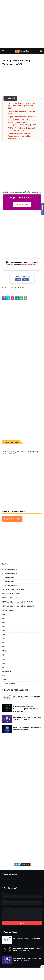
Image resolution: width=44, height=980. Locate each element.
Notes (5, 651)
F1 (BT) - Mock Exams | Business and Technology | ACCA (27, 729)
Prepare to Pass (9, 671)
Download (22, 204)
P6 (4, 663)
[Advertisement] (22, 24)
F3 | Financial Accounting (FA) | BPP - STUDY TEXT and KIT (27, 719)
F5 (4, 630)
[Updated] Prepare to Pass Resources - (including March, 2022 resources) (20, 136)
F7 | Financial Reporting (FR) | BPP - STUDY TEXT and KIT (27, 950)
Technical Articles (9, 684)
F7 (4, 639)
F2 (4, 618)
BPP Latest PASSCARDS (11, 594)
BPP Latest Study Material (12, 598)
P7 (4, 667)
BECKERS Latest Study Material (14, 590)
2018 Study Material (10, 573)
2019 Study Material (10, 577)
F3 (4, 622)
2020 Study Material (10, 582)
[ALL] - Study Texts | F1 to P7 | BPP (27, 697)
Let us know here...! (30, 265)
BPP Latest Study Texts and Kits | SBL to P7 (19, 606)
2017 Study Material (10, 569)
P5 (4, 659)
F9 (4, 647)
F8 (4, 643)
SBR (5, 679)
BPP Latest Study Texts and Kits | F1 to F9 (18, 602)
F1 (4, 614)
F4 (4, 626)
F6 (4, 635)
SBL (5, 675)
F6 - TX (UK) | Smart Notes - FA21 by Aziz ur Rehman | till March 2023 (22, 106)
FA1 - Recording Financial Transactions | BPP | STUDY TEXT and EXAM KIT (26, 709)
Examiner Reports (10, 610)
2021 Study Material (10, 586)
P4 (4, 655)
